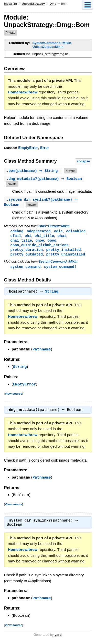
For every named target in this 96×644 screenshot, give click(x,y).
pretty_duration (27, 251)
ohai (62, 236)
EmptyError (28, 148)
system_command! (60, 268)
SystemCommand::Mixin (52, 43)
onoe (40, 241)
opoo (52, 241)
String (53, 294)
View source (14, 395)
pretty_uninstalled (66, 256)
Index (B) (11, 4)
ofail (16, 236)
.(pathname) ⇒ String (34, 171)
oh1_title (44, 236)
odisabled (76, 231)
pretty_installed (64, 251)
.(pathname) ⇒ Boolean (45, 179)
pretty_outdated (27, 256)
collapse (83, 161)
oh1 (28, 236)
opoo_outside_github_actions (40, 246)
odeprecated (39, 231)
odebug (17, 231)
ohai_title (21, 241)
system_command (26, 268)
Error (45, 148)
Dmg (53, 4)
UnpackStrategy (33, 4)
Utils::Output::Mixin (48, 47)
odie (58, 231)
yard (58, 636)
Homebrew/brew (23, 92)
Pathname (42, 352)
